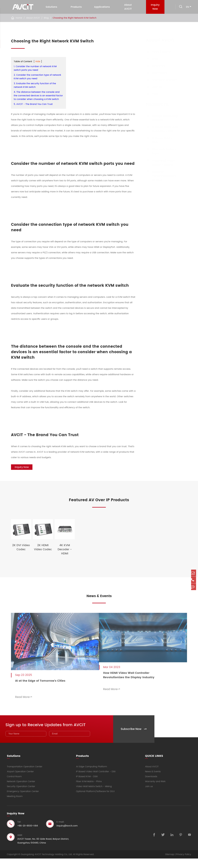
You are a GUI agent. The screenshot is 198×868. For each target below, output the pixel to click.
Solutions (51, 7)
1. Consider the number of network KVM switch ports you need (35, 68)
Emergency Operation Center (23, 801)
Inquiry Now (154, 7)
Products (76, 7)
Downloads (157, 73)
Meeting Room (15, 806)
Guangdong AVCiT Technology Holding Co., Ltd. (46, 864)
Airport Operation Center (20, 781)
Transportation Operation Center (25, 776)
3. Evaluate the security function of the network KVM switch (35, 85)
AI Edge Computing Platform (162, 118)
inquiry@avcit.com (67, 835)
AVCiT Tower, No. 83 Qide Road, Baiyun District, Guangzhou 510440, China (43, 850)
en (188, 7)
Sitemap (170, 864)
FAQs (153, 94)
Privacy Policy (184, 864)
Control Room (14, 786)
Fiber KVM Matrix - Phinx (161, 152)
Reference (156, 66)
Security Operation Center (21, 796)
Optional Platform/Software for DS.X (161, 176)
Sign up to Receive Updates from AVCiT (55, 733)
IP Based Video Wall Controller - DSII (162, 129)
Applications (102, 7)
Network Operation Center (21, 791)
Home (19, 18)
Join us (154, 87)
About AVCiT (128, 7)
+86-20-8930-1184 (28, 835)
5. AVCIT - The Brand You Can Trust (33, 104)
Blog (46, 18)
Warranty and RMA (162, 80)
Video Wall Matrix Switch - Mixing (161, 163)
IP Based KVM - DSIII (159, 140)
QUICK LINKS (154, 764)
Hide (38, 61)
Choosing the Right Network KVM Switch (75, 18)
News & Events (159, 52)
